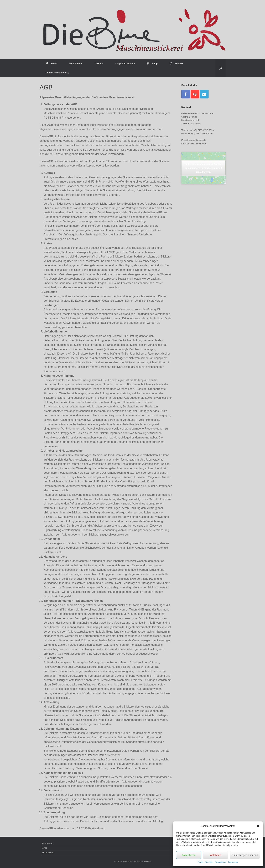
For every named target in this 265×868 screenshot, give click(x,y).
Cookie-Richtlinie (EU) (57, 73)
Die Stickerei (76, 64)
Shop (152, 64)
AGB (45, 848)
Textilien (99, 64)
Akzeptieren (189, 855)
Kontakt (176, 64)
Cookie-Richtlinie (205, 862)
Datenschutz (221, 862)
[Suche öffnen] (220, 68)
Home (51, 64)
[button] (258, 826)
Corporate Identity (125, 64)
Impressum (233, 862)
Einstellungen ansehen (245, 855)
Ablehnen (215, 855)
